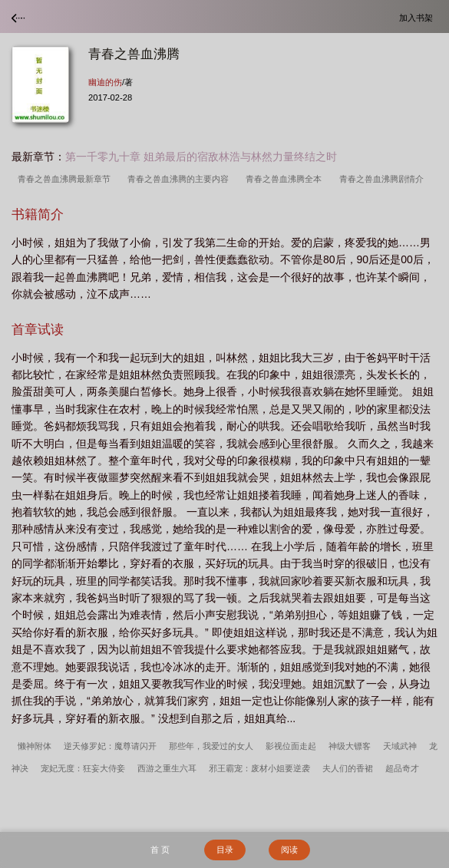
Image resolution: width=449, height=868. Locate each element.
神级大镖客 (350, 746)
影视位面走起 (291, 746)
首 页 (160, 850)
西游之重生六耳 (167, 768)
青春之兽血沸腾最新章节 (66, 179)
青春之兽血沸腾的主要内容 (180, 179)
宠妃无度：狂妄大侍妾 (83, 768)
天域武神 (400, 746)
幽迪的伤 (105, 82)
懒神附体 (35, 746)
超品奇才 (402, 768)
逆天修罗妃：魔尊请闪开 (110, 746)
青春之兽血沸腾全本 (286, 179)
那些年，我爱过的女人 (211, 746)
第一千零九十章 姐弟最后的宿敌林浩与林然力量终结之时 (201, 157)
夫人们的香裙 (348, 768)
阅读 (289, 850)
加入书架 (418, 17)
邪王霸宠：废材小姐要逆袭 (259, 768)
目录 (225, 850)
